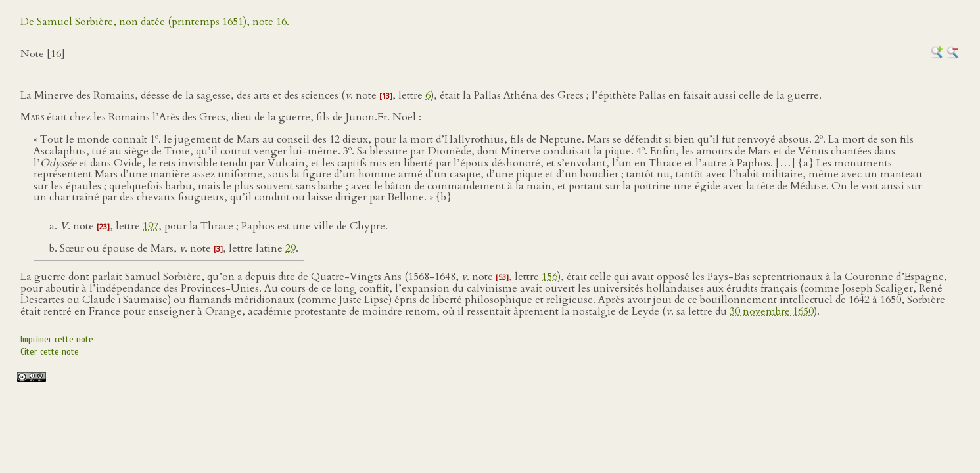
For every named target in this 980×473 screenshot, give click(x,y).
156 (549, 277)
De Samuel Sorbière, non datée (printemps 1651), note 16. (155, 22)
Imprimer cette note (57, 339)
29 (291, 248)
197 (151, 226)
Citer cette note (50, 352)
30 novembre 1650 (772, 311)
